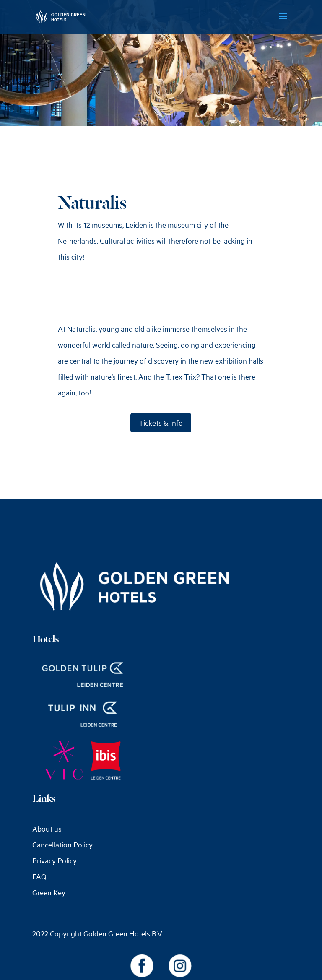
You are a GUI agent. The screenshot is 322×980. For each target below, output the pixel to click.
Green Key (49, 892)
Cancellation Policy (62, 845)
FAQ (39, 876)
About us (47, 829)
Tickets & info (161, 423)
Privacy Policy (55, 860)
